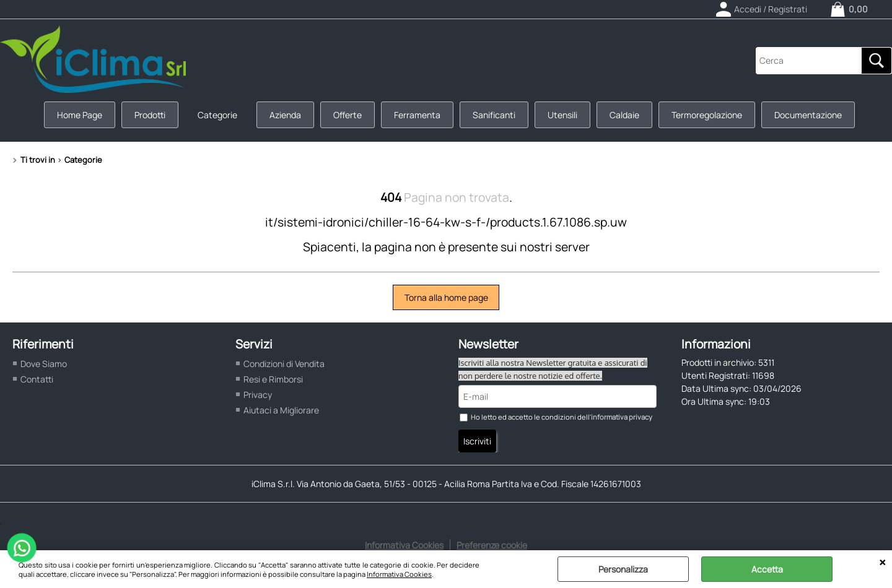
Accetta (767, 569)
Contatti (37, 379)
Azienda (285, 115)
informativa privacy (622, 417)
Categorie (217, 115)
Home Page (80, 115)
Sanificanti (494, 115)
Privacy (258, 395)
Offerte (348, 115)
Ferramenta (417, 115)
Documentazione (808, 115)
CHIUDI (882, 563)
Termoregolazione (707, 115)
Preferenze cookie (492, 545)
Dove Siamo (44, 364)
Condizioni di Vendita (284, 364)
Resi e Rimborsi (273, 379)
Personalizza (623, 569)
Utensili (562, 115)
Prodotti (150, 115)
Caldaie (624, 115)
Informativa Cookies (399, 574)
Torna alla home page (446, 297)
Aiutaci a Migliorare (281, 410)
